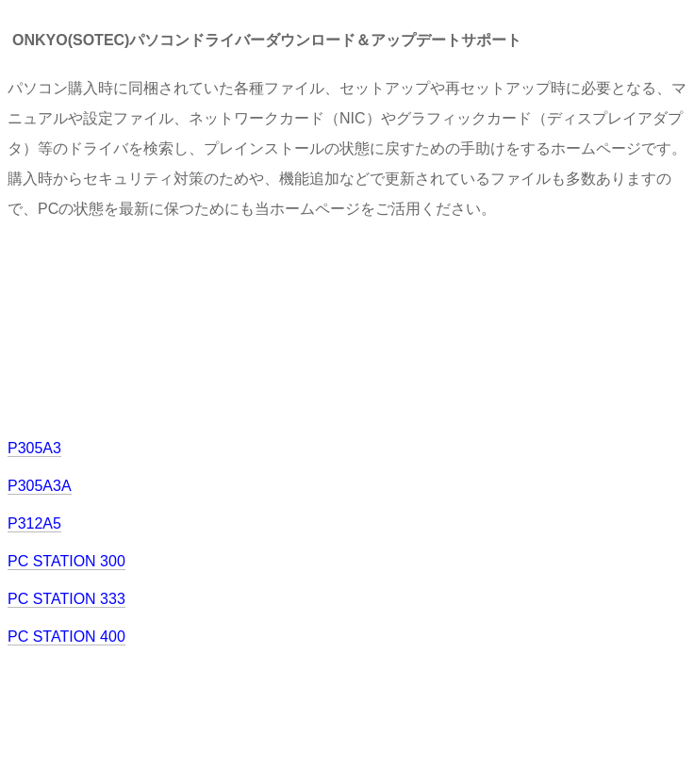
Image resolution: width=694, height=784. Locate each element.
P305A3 (34, 448)
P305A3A (40, 486)
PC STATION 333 (66, 599)
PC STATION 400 (66, 637)
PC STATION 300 (66, 561)
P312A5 (34, 523)
